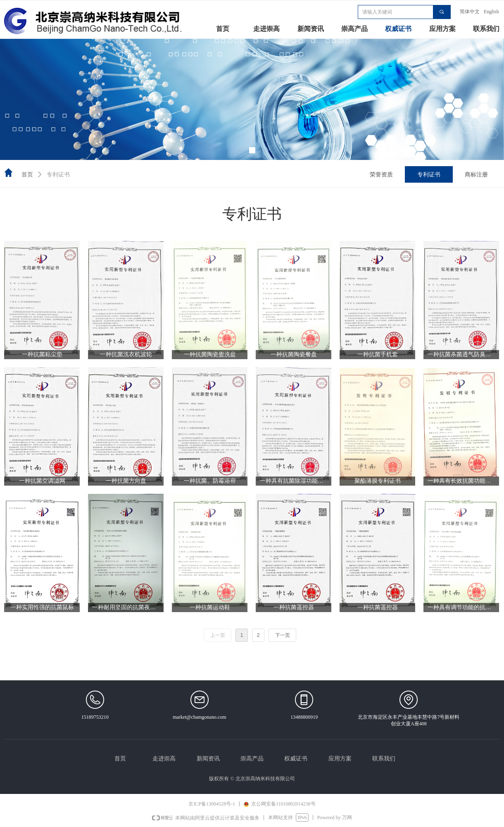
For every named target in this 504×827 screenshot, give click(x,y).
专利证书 (58, 175)
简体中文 (470, 12)
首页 (27, 175)
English (491, 12)
